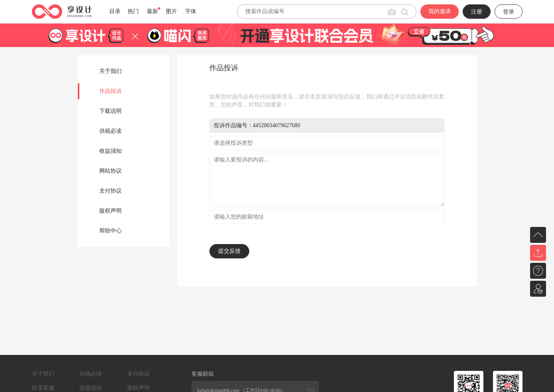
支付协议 (110, 191)
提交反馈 (229, 251)
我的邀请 (440, 11)
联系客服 (43, 388)
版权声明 (110, 211)
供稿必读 (110, 131)
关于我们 (110, 71)
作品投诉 (110, 91)
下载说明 (110, 111)
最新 (152, 11)
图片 (172, 11)
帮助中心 (110, 231)
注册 (477, 12)
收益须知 (110, 151)
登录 (509, 12)
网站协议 (110, 171)
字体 (191, 11)
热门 (133, 11)
